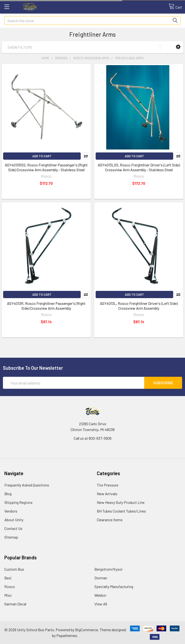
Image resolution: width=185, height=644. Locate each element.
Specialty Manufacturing (114, 586)
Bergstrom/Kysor (109, 569)
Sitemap (11, 537)
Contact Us (13, 528)
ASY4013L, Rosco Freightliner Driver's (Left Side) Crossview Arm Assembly (139, 306)
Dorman (101, 578)
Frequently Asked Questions (27, 485)
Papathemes (67, 635)
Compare (86, 156)
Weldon (100, 595)
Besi (8, 578)
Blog (8, 494)
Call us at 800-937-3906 (93, 438)
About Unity (14, 520)
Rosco (10, 586)
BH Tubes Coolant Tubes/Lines (121, 511)
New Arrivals (107, 494)
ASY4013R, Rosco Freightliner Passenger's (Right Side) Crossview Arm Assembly (46, 306)
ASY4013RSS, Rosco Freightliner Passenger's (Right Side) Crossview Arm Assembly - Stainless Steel (46, 167)
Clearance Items (110, 520)
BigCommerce (87, 630)
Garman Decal (15, 604)
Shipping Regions (18, 502)
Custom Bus (14, 569)
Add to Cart (42, 156)
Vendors (11, 511)
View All (101, 604)
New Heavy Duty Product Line (121, 502)
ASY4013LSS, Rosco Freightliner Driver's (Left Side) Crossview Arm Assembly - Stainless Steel (139, 167)
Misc (8, 595)
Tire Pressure (108, 485)
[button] (178, 47)
